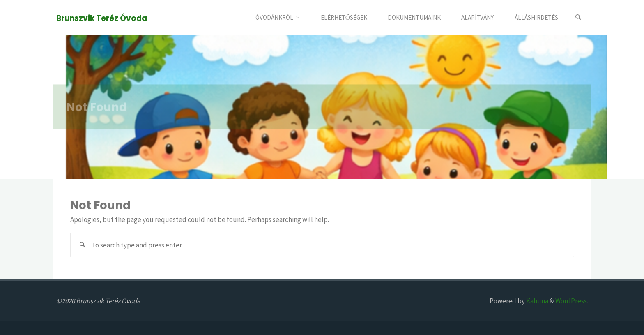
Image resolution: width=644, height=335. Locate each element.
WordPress (571, 301)
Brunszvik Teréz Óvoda (102, 18)
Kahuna (537, 301)
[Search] (578, 17)
